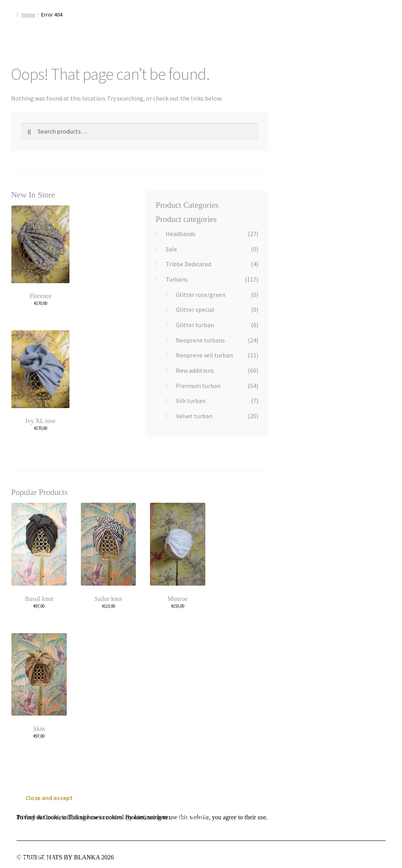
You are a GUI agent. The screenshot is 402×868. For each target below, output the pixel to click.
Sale (171, 249)
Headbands (181, 234)
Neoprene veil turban (204, 355)
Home (28, 15)
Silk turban (191, 401)
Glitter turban (195, 325)
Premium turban (198, 386)
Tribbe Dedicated (188, 264)
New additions (195, 370)
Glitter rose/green (201, 295)
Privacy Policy (35, 857)
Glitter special (195, 309)
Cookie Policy (189, 817)
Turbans (177, 279)
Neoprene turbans (200, 340)
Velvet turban (194, 416)
